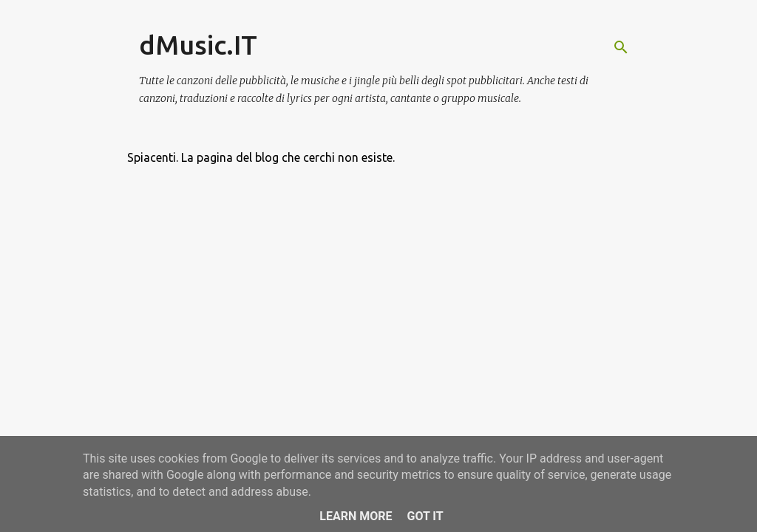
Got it (425, 516)
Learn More (356, 516)
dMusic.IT (198, 45)
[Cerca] (621, 47)
